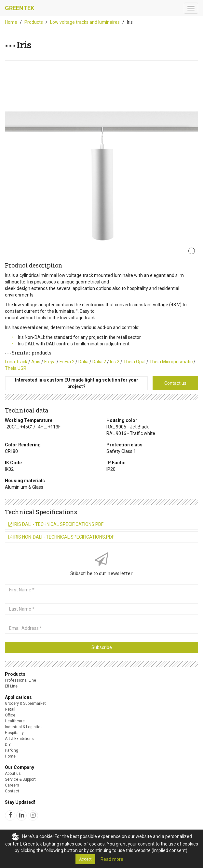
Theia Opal (134, 362)
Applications (18, 697)
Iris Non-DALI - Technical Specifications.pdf (61, 537)
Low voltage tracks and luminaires (85, 22)
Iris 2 (115, 362)
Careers (12, 785)
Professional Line (20, 680)
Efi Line (11, 686)
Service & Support (20, 779)
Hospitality (14, 733)
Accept (85, 859)
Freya (50, 362)
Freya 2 (67, 362)
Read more (112, 859)
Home (11, 22)
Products (34, 22)
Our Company (20, 767)
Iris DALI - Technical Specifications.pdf (56, 524)
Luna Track (16, 362)
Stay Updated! (20, 802)
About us (13, 774)
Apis (36, 362)
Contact (12, 791)
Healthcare (15, 721)
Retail (10, 709)
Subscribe (102, 647)
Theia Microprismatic (171, 362)
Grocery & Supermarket (25, 703)
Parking (12, 750)
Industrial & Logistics (24, 727)
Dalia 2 (99, 362)
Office (10, 715)
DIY (8, 745)
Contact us (175, 383)
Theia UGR (16, 368)
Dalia (83, 362)
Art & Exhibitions (19, 739)
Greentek (20, 8)
